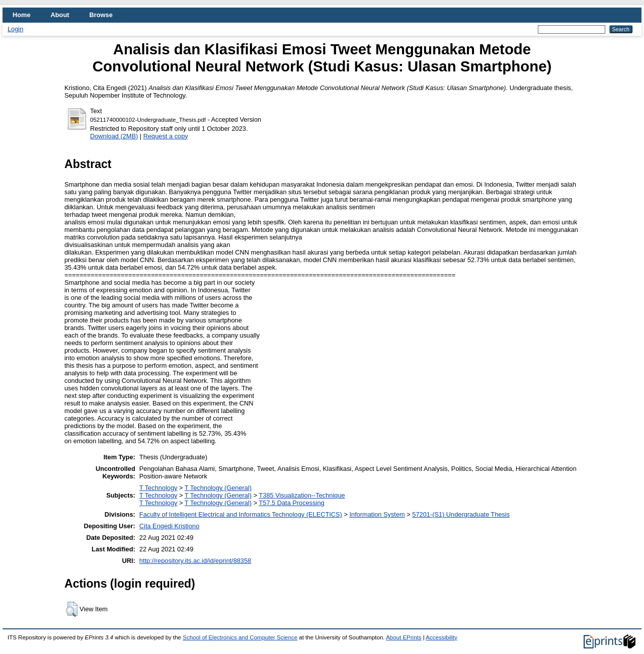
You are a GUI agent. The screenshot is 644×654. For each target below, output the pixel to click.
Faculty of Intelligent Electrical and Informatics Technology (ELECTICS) (241, 514)
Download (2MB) (114, 136)
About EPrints (404, 637)
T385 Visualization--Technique (302, 495)
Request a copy (166, 136)
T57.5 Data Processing (291, 503)
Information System (377, 514)
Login (15, 29)
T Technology (158, 488)
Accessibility (441, 637)
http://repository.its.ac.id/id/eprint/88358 (195, 561)
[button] (72, 609)
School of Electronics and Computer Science (240, 637)
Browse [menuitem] (101, 15)
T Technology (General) (218, 488)
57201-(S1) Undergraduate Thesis (461, 514)
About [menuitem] (60, 15)
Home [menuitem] (22, 15)
